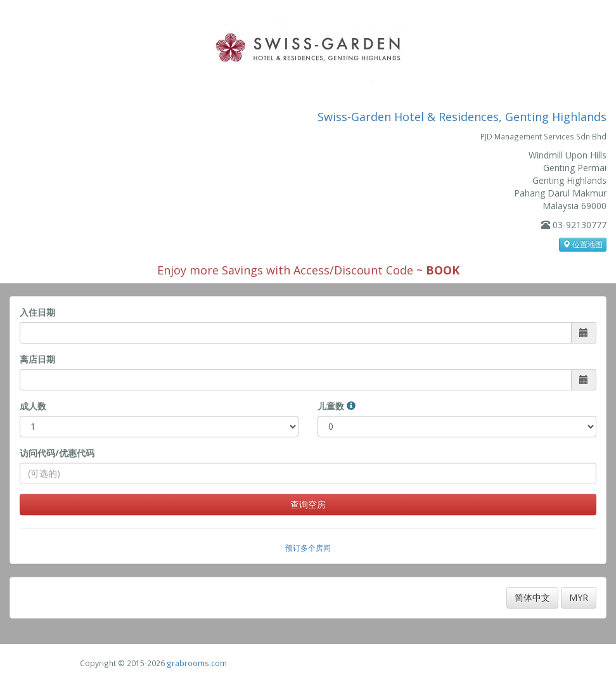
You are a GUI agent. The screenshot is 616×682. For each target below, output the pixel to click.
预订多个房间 (308, 548)
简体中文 (532, 597)
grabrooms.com (197, 663)
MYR (579, 597)
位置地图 (583, 244)
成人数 (33, 406)
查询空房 (308, 504)
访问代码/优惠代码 (57, 453)
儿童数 (337, 406)
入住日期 (37, 312)
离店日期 (37, 359)
